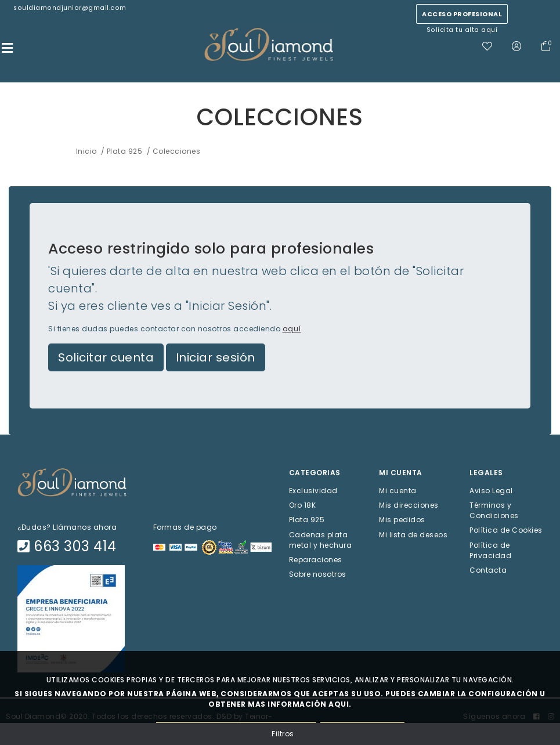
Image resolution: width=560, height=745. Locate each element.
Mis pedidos (402, 520)
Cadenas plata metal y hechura (321, 539)
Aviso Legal (491, 491)
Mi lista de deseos (413, 534)
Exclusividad (313, 491)
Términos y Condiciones (494, 510)
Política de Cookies (506, 530)
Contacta (488, 569)
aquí (292, 329)
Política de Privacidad (490, 550)
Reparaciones (316, 559)
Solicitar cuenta (106, 357)
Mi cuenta (398, 491)
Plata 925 (307, 520)
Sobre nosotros (318, 574)
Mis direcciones (409, 505)
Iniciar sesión (216, 357)
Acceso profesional (462, 14)
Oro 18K (303, 505)
